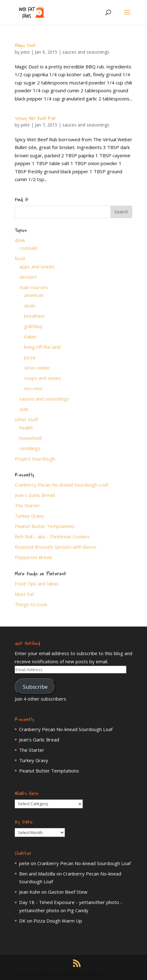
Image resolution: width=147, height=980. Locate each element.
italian (30, 337)
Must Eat (24, 594)
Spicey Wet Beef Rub (35, 118)
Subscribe (35, 687)
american (34, 295)
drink (20, 240)
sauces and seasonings (86, 52)
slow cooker (37, 368)
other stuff (26, 419)
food (20, 258)
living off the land (42, 347)
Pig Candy (78, 910)
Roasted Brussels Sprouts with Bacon (55, 547)
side (24, 409)
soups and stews (43, 378)
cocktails (29, 248)
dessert (28, 277)
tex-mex (33, 388)
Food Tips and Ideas (37, 584)
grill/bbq (33, 326)
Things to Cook (31, 604)
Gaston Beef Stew (68, 892)
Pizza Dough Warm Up (58, 921)
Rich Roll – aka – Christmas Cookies (52, 536)
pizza (30, 357)
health (26, 428)
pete (25, 52)
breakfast (34, 316)
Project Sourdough (35, 459)
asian (30, 305)
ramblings (30, 448)
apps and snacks (37, 267)
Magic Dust (25, 46)
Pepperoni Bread (33, 557)
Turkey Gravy (29, 516)
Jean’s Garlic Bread (35, 495)
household (31, 438)
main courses (34, 287)
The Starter (27, 505)
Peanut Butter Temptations (45, 526)
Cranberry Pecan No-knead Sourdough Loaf (61, 485)
